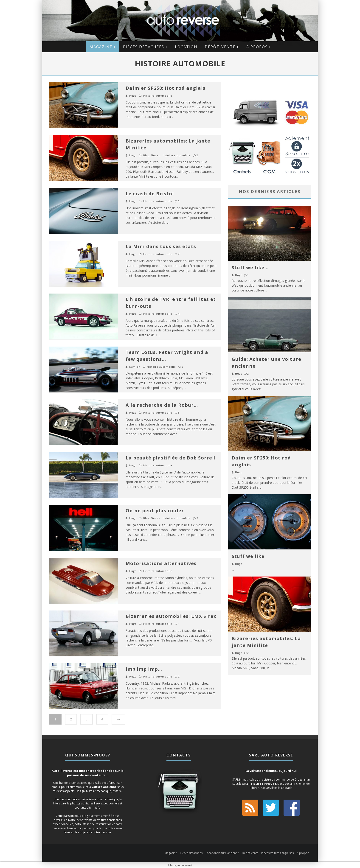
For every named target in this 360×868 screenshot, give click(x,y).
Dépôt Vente (250, 852)
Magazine (101, 47)
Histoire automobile (158, 96)
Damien (135, 367)
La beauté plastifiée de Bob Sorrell (171, 458)
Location (186, 47)
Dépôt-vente (220, 47)
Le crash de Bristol (150, 194)
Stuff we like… (250, 267)
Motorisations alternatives (161, 563)
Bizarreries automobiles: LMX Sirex (171, 616)
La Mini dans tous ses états (161, 246)
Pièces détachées (144, 47)
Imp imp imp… (144, 669)
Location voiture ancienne (222, 852)
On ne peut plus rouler (155, 511)
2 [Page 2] (71, 719)
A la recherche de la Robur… (162, 405)
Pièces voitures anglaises (277, 852)
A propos (257, 47)
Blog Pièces (152, 155)
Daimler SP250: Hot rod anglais (166, 88)
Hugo (133, 96)
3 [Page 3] (87, 719)
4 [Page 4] (102, 719)
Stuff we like (248, 556)
